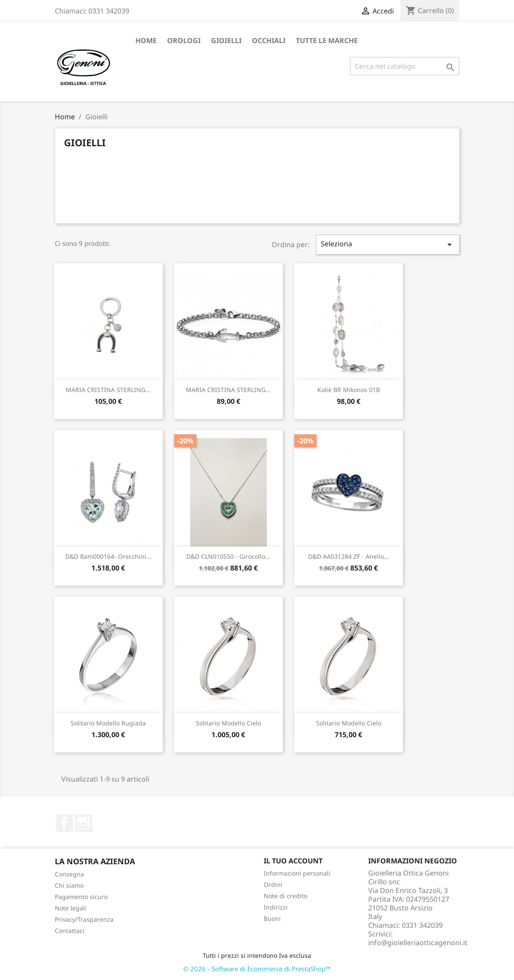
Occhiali (269, 40)
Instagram (84, 823)
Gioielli (226, 40)
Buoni (272, 918)
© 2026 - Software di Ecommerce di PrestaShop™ (257, 969)
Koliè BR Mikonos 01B (349, 390)
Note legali (71, 908)
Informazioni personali (297, 873)
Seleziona (388, 244)
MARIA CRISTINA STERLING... (108, 390)
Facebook (64, 823)
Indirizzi (276, 907)
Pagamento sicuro (81, 897)
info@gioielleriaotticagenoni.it (418, 943)
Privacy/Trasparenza (84, 919)
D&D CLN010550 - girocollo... (228, 556)
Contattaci (70, 931)
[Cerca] (405, 66)
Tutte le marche (327, 40)
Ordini (273, 884)
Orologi (184, 40)
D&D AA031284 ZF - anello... (349, 556)
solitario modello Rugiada (108, 723)
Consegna (69, 874)
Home (146, 40)
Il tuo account (293, 861)
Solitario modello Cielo (228, 723)
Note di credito (286, 896)
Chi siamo (69, 885)
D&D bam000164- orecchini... (108, 556)
